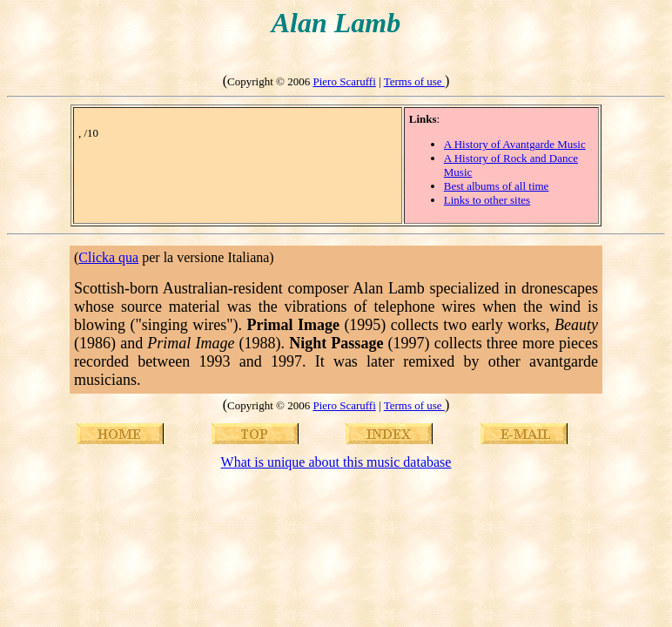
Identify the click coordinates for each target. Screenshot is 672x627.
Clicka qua (108, 257)
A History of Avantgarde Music (515, 144)
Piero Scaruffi (344, 81)
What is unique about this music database (336, 462)
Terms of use (414, 81)
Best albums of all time (497, 186)
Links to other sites (487, 200)
